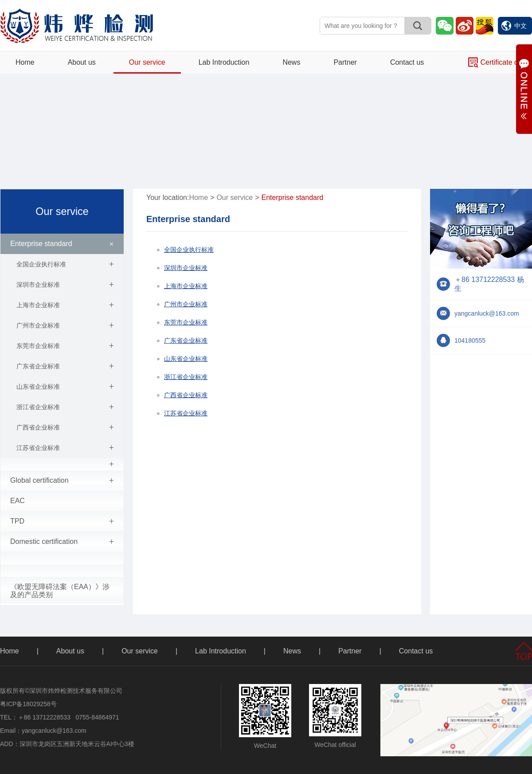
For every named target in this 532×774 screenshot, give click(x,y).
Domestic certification (62, 542)
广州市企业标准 (65, 325)
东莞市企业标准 (65, 346)
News (291, 62)
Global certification (62, 481)
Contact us (407, 62)
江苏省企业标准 (65, 448)
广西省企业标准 (65, 427)
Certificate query (500, 63)
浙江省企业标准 (65, 407)
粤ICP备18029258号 (28, 704)
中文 (514, 26)
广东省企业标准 (65, 366)
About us (82, 62)
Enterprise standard (63, 244)
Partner (345, 62)
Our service (147, 62)
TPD (62, 521)
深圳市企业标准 (65, 285)
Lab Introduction (224, 62)
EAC (18, 501)
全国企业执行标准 (65, 264)
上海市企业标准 (65, 305)
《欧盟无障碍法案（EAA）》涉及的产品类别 (60, 591)
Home (25, 62)
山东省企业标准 (65, 387)
